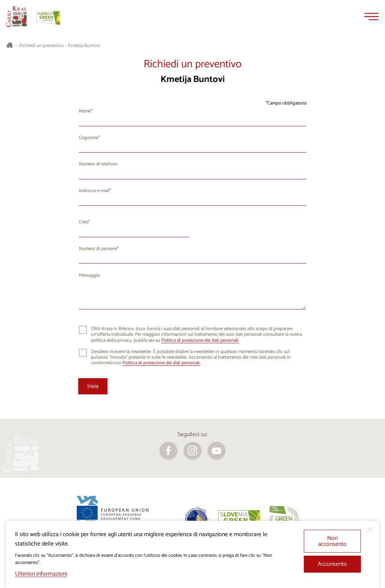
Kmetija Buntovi (84, 46)
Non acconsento (332, 541)
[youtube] (217, 451)
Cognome (89, 138)
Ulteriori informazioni (41, 574)
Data (84, 222)
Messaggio (89, 275)
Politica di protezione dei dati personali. (200, 340)
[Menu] (371, 17)
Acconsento (332, 564)
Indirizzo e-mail (94, 191)
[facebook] (168, 451)
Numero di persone (98, 249)
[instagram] (192, 451)
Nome (85, 111)
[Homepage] (17, 17)
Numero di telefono (98, 164)
